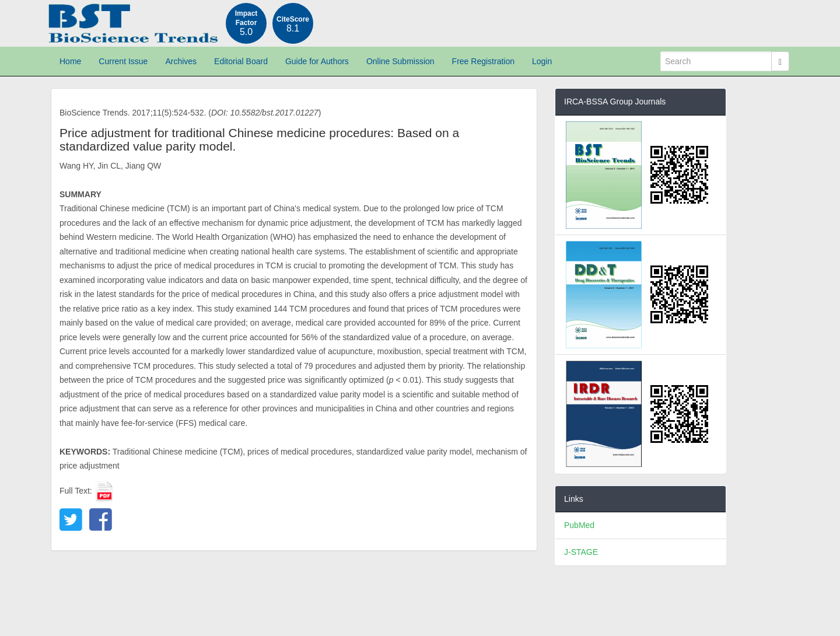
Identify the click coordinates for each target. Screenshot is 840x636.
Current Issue (123, 61)
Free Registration (483, 61)
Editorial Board (241, 61)
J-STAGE (581, 552)
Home (70, 61)
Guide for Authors (317, 61)
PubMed (579, 525)
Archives (181, 61)
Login (542, 61)
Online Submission (400, 61)
